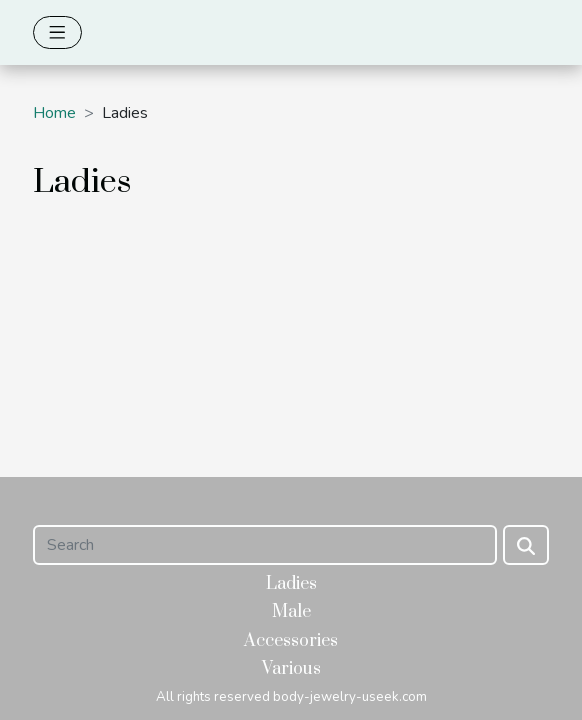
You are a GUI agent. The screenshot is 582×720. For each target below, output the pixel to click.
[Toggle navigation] (57, 32)
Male (291, 612)
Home (54, 113)
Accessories (291, 641)
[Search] (265, 545)
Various (291, 669)
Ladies (291, 584)
